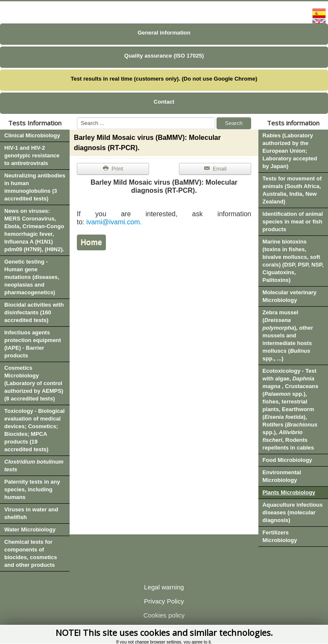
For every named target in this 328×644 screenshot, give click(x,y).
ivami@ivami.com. (114, 222)
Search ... (77, 117)
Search (234, 123)
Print (113, 169)
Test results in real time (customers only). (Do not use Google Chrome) (164, 79)
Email (215, 169)
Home (91, 242)
